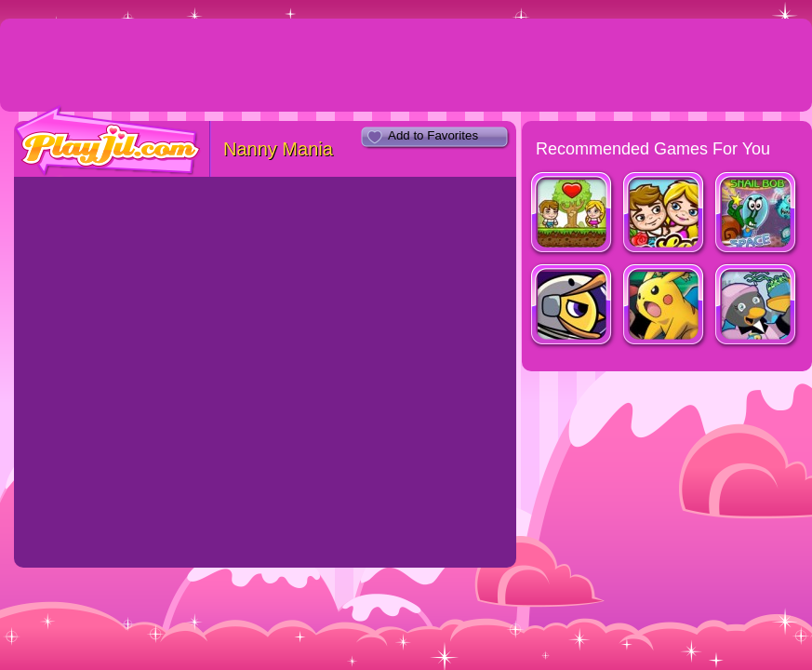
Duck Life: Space (572, 307)
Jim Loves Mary (572, 214)
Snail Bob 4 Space (757, 214)
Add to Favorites (433, 135)
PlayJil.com (108, 141)
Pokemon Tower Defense (665, 307)
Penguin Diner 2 (757, 307)
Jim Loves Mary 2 (665, 214)
